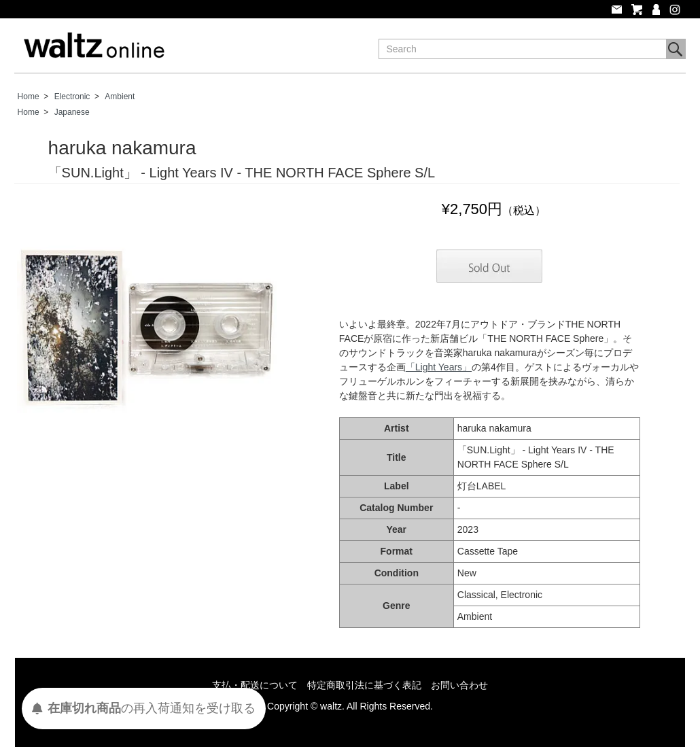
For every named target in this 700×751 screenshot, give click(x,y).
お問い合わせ (459, 685)
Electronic (72, 97)
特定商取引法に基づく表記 (364, 685)
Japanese (72, 112)
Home (29, 97)
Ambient (120, 97)
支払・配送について (255, 685)
